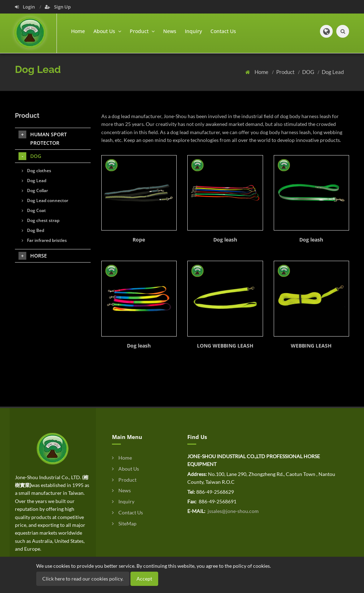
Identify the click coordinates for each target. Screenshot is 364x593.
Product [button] (142, 31)
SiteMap (124, 523)
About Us (125, 469)
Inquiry (193, 31)
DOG (309, 72)
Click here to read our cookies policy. (83, 579)
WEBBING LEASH (311, 346)
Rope (139, 240)
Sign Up (58, 7)
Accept (144, 579)
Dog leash (225, 240)
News (170, 31)
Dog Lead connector (45, 200)
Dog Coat (34, 210)
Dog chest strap (41, 220)
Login (25, 7)
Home (78, 31)
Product (286, 72)
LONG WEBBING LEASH (225, 346)
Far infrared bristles (44, 240)
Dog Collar (35, 190)
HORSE (33, 256)
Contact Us (223, 31)
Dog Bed (33, 230)
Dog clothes (36, 171)
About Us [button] (107, 31)
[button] (326, 31)
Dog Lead (333, 72)
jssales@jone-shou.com (233, 511)
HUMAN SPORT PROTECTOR (43, 138)
